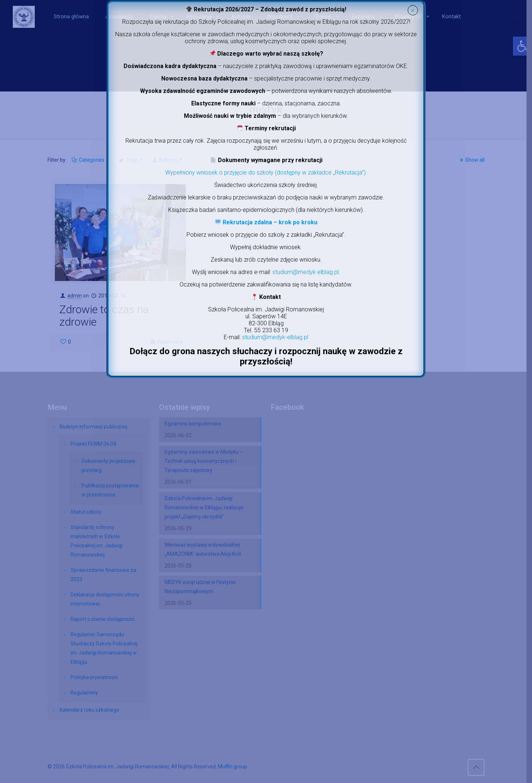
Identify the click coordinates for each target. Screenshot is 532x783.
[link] (266, 222)
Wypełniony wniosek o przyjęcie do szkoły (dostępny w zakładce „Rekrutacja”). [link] (266, 173)
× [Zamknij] (413, 11)
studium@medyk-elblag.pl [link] (305, 272)
